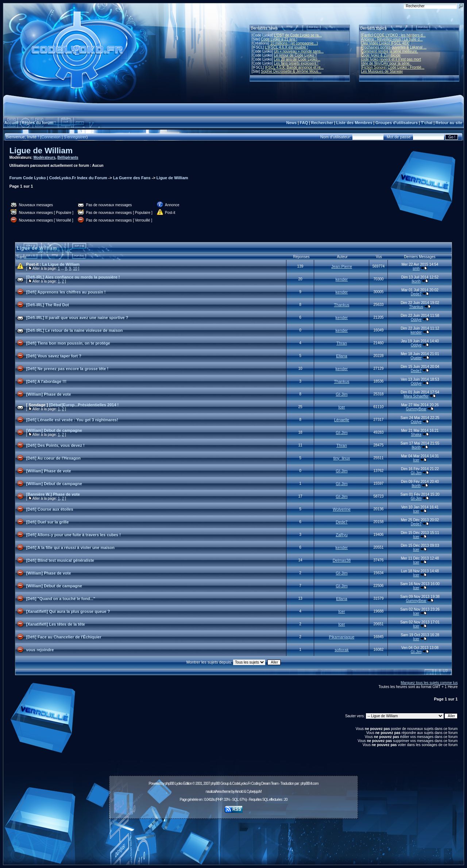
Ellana (342, 356)
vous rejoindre (40, 650)
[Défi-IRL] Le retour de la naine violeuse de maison (75, 330)
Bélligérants (68, 158)
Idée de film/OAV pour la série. (386, 63)
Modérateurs (45, 158)
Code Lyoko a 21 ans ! (279, 39)
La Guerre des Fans (132, 178)
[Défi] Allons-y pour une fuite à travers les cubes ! (74, 535)
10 (75, 268)
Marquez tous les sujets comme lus (429, 683)
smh (416, 268)
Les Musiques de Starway (382, 71)
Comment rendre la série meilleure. (390, 51)
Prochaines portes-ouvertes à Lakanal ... (394, 47)
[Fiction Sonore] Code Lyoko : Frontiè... (393, 67)
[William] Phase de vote (49, 394)
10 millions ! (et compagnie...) (294, 43)
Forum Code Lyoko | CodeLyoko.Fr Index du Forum (58, 178)
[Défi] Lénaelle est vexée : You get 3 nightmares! (72, 420)
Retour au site (449, 123)
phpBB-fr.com (310, 783)
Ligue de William (41, 151)
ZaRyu (341, 535)
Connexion (51, 137)
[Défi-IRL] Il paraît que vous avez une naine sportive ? (77, 318)
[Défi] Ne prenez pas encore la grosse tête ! (67, 369)
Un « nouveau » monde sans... (299, 51)
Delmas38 (342, 560)
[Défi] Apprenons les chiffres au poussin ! (66, 292)
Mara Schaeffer (416, 396)
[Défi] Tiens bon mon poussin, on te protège (68, 343)
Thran (342, 343)
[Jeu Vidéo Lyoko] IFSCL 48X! (385, 43)
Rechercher (322, 123)
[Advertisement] (233, 838)
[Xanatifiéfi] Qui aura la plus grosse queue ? (68, 611)
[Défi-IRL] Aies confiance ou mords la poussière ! (73, 277)
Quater (416, 358)
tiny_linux (342, 458)
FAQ (304, 123)
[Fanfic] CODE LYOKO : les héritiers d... (393, 35)
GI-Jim (341, 394)
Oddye (416, 320)
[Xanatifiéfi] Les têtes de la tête (56, 624)
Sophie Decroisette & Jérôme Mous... (291, 71)
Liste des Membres (354, 123)
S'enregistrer (75, 137)
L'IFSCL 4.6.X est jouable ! (286, 47)
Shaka (416, 435)
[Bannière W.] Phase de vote (53, 494)
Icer (341, 407)
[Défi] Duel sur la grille (48, 522)
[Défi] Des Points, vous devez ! (55, 445)
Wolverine (342, 509)
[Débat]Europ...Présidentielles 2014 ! (84, 405)
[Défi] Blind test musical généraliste (60, 560)
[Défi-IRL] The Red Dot (48, 305)
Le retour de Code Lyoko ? (296, 55)
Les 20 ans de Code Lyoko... (297, 59)
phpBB (169, 783)
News (291, 123)
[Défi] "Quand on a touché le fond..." (61, 599)
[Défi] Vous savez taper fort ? (54, 356)
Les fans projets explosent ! (296, 63)
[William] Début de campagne (54, 430)
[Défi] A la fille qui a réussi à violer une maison (70, 548)
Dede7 (416, 294)
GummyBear (416, 409)
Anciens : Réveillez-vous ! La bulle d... (392, 39)
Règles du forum (37, 123)
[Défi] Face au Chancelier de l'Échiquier (64, 637)
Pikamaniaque (342, 637)
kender (342, 279)
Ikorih (416, 281)
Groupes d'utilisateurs (397, 123)
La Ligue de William (61, 264)
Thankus (341, 305)
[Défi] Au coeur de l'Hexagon (54, 458)
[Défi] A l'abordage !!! (47, 381)
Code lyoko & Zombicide (381, 55)
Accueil (11, 123)
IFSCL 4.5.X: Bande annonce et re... (294, 67)
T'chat (427, 123)
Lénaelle (342, 420)
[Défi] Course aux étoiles (50, 509)
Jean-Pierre (342, 266)
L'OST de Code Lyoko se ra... (298, 35)
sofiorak (342, 650)
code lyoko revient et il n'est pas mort (391, 59)
